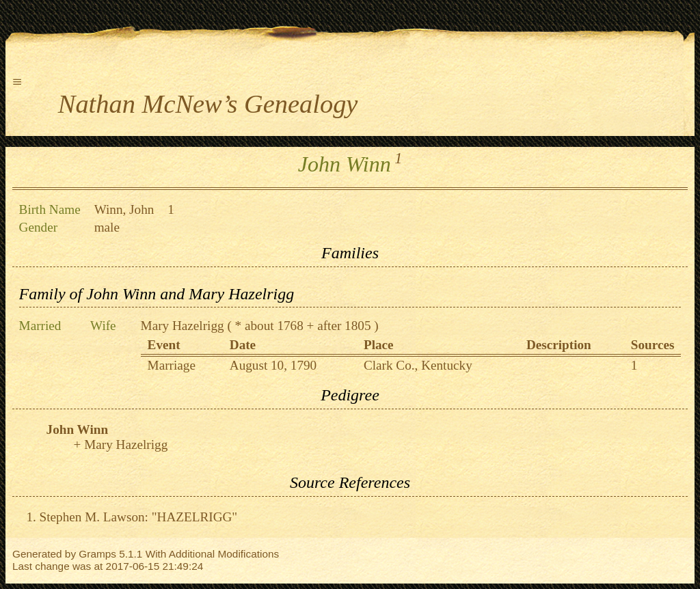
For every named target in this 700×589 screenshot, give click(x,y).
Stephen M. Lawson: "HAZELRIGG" (139, 517)
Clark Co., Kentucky (418, 365)
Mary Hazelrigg (183, 326)
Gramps (97, 554)
